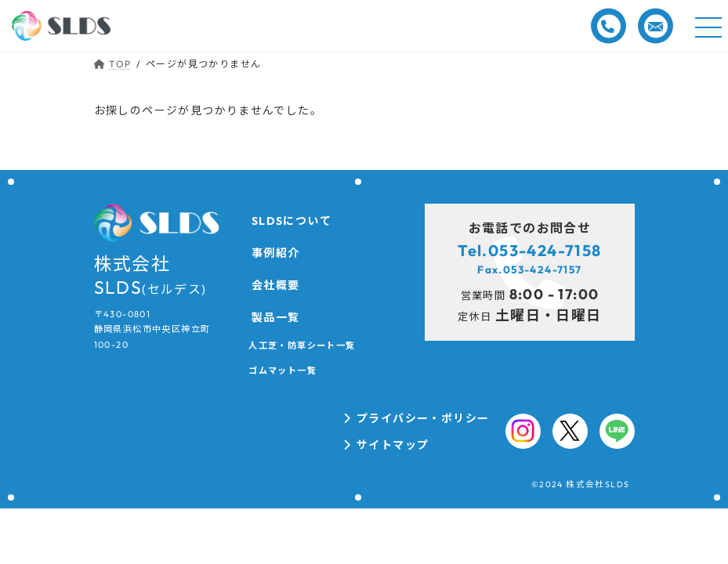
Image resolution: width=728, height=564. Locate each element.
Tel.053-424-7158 (529, 251)
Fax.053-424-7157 (529, 269)
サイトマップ (393, 445)
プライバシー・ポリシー (423, 418)
